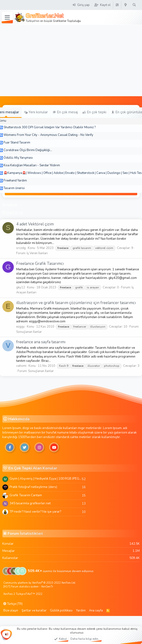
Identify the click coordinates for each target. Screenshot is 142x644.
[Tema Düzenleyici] (117, 5)
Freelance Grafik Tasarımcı (40, 264)
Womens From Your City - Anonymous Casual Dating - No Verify (48, 135)
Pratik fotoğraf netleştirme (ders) (33, 487)
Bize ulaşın (11, 611)
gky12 (21, 287)
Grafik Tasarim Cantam (26, 495)
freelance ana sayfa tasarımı (41, 342)
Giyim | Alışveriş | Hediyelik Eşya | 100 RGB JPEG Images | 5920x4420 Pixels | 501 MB (46, 479)
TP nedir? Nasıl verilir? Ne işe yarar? (35, 512)
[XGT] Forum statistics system (28, 587)
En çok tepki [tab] (95, 112)
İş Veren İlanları (37, 253)
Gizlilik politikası (61, 611)
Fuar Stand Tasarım (17, 143)
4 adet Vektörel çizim (35, 224)
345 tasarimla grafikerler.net (30, 503)
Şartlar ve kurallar (34, 611)
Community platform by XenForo (40, 583)
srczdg (21, 248)
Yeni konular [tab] (36, 112)
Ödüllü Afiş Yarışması (18, 158)
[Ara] (134, 5)
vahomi (21, 366)
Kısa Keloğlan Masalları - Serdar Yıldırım (32, 165)
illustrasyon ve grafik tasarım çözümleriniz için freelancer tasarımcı (76, 303)
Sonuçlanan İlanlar (29, 332)
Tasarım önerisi (14, 188)
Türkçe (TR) (13, 604)
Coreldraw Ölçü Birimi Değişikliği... (28, 150)
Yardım (81, 611)
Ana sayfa (96, 611)
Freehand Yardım (15, 181)
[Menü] (7, 18)
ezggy (20, 327)
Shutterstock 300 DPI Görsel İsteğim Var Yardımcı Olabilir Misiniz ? (50, 127)
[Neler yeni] (126, 5)
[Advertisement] (71, 61)
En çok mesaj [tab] (65, 112)
